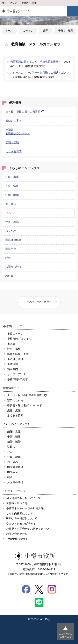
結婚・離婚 (12, 195)
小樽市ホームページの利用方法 (25, 508)
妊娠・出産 (12, 177)
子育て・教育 (66, 31)
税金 (8, 258)
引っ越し (11, 204)
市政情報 (13, 364)
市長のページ (15, 334)
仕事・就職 (12, 222)
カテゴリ (28, 31)
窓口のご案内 (14, 121)
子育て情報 (12, 186)
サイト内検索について (20, 513)
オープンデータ (17, 374)
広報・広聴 (12, 142)
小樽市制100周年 (17, 379)
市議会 (11, 344)
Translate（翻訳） (17, 539)
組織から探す (29, 3)
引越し (11, 447)
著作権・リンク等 (17, 503)
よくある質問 (14, 151)
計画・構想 (14, 349)
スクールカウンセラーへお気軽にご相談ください (40, 72)
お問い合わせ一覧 (17, 534)
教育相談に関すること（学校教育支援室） (36, 62)
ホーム (9, 31)
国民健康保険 (13, 240)
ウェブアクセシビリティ (21, 524)
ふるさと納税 (15, 359)
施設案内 (13, 369)
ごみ (8, 213)
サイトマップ (9, 3)
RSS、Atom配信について (22, 518)
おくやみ (11, 231)
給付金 (9, 276)
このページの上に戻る (39, 302)
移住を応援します (18, 354)
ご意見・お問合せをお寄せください (28, 529)
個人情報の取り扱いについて (24, 498)
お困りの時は (13, 267)
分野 (45, 31)
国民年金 (11, 249)
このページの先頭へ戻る (65, 635)
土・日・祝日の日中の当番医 (25, 112)
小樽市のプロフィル (19, 339)
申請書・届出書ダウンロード (25, 405)
